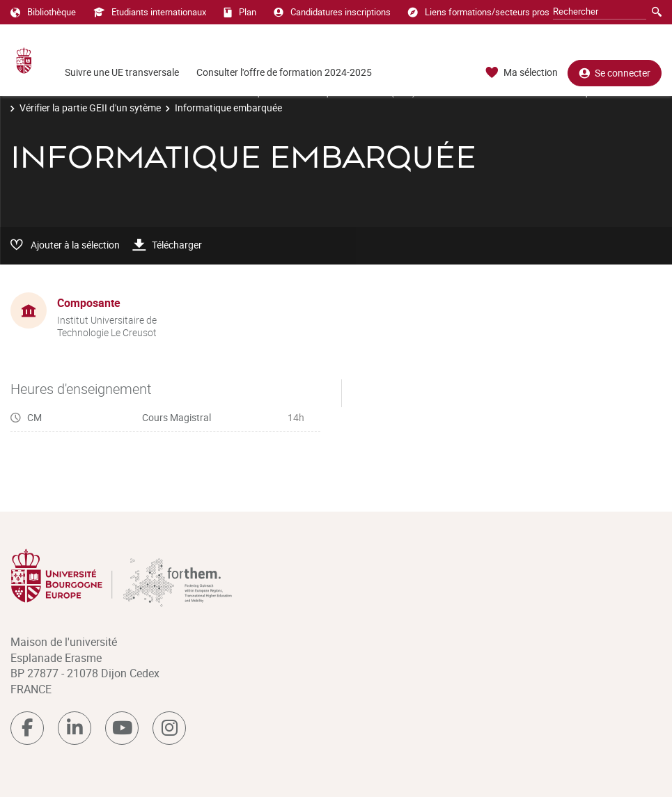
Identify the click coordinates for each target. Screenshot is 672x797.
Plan (240, 12)
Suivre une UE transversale (122, 72)
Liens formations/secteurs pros (479, 12)
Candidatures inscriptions (332, 12)
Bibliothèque (43, 12)
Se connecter (615, 73)
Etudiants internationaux (150, 12)
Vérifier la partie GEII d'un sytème (90, 108)
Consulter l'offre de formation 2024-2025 (284, 72)
